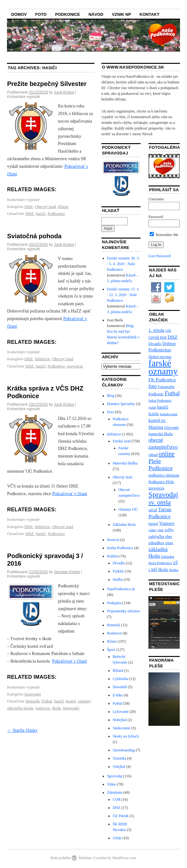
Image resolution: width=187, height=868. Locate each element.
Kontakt (150, 14)
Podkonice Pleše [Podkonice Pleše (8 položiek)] (161, 482)
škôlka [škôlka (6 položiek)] (174, 570)
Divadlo (119, 563)
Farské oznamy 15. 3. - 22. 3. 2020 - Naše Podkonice (123, 295)
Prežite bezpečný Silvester (47, 84)
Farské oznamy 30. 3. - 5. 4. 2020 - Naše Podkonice (123, 264)
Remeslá (114, 625)
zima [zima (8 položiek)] (169, 543)
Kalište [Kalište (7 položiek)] (154, 414)
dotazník (33, 701)
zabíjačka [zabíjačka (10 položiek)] (156, 536)
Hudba (118, 580)
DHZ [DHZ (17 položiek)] (172, 337)
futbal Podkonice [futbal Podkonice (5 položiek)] (160, 401)
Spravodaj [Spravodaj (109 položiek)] (163, 495)
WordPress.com (124, 858)
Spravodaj (33, 694)
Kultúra (113, 556)
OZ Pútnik (121, 816)
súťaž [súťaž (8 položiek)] (153, 510)
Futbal (47, 701)
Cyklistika (121, 679)
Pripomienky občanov (124, 611)
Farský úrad (122, 441)
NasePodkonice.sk (121, 589)
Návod (96, 14)
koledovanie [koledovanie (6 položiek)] (169, 414)
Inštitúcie (42, 359)
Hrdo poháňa (60, 858)
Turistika (120, 758)
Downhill (120, 687)
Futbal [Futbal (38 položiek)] (172, 393)
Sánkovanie (122, 728)
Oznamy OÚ (128, 509)
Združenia (115, 792)
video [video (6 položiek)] (152, 530)
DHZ (29, 206)
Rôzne (63, 206)
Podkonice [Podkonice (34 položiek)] (161, 468)
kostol (71, 701)
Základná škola (124, 525)
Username (156, 199)
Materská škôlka (125, 463)
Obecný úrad (45, 206)
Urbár (117, 838)
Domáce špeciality (121, 404)
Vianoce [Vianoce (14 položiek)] (167, 523)
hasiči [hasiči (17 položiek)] (163, 407)
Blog (111, 396)
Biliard (118, 671)
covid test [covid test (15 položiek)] (157, 337)
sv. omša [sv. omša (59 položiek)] (160, 502)
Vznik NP (121, 14)
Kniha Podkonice (120, 548)
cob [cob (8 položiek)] (168, 331)
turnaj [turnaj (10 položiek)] (153, 523)
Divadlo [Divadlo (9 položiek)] (155, 344)
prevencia (75, 366)
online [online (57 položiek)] (167, 454)
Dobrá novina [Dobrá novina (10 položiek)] (160, 357)
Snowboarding (124, 750)
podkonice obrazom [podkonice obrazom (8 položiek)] (164, 475)
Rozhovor (115, 633)
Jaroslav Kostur (67, 572)
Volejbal (119, 767)
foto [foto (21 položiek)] (153, 386)
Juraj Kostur (64, 92)
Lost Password (160, 256)
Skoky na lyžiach (126, 736)
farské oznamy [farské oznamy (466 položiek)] (163, 367)
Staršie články (22, 730)
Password (156, 217)
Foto (41, 14)
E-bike (118, 695)
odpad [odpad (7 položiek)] (153, 455)
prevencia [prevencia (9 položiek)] (156, 488)
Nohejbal (120, 720)
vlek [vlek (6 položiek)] (160, 530)
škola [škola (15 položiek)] (163, 569)
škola (56, 708)
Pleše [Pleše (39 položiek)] (155, 461)
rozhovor (43, 708)
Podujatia (114, 603)
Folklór (118, 571)
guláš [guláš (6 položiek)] (152, 407)
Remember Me (164, 235)
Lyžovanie (121, 712)
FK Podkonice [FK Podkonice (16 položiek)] (162, 380)
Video (112, 784)
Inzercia (113, 540)
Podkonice (67, 14)
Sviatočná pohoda (34, 236)
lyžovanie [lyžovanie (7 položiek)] (172, 428)
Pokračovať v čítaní (70, 494)
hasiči (41, 213)
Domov (19, 14)
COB (117, 799)
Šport (111, 650)
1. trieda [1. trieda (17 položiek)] (156, 330)
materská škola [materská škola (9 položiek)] (161, 434)
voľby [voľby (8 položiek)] (169, 530)
